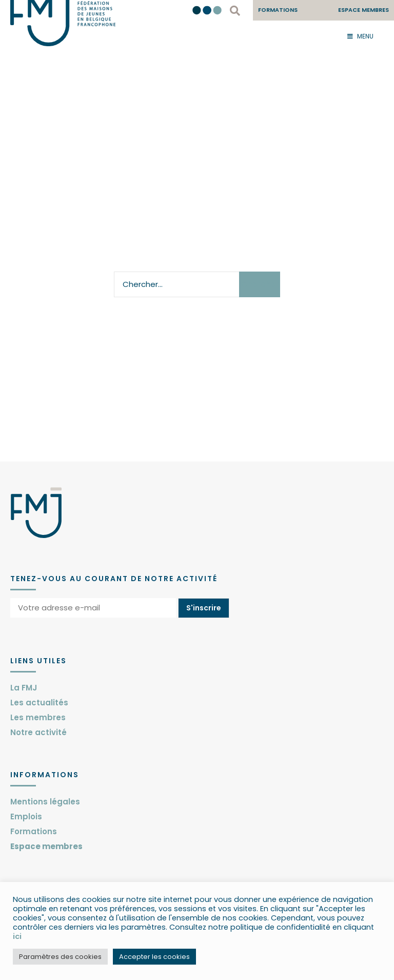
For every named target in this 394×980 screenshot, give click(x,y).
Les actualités (39, 703)
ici (17, 936)
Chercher (260, 284)
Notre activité (38, 732)
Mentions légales (45, 802)
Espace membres (46, 846)
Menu (360, 36)
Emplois (26, 816)
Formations (34, 831)
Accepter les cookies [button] (154, 957)
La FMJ (24, 688)
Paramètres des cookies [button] (60, 957)
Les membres (38, 717)
